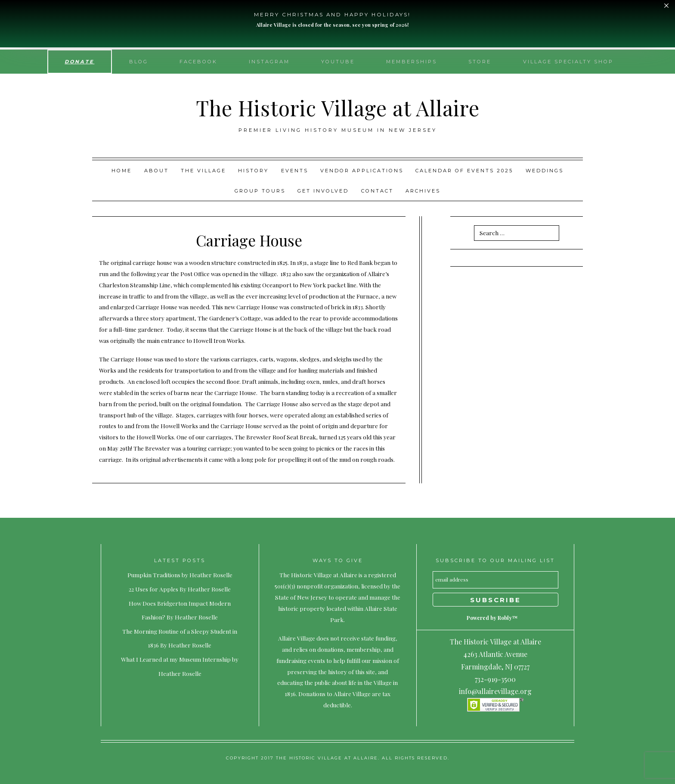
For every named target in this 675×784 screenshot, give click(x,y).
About (156, 171)
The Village (203, 171)
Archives (423, 191)
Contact (377, 191)
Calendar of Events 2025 (464, 171)
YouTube (338, 62)
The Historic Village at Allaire (338, 108)
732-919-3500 (495, 679)
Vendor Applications (362, 171)
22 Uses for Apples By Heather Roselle (180, 589)
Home (122, 171)
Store (480, 62)
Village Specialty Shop (568, 62)
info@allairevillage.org (495, 691)
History (253, 171)
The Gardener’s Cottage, (230, 318)
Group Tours (260, 191)
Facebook (198, 62)
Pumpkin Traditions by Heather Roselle (180, 575)
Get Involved (323, 191)
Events (295, 171)
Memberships (412, 62)
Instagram (269, 62)
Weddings (545, 171)
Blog (139, 62)
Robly (505, 618)
